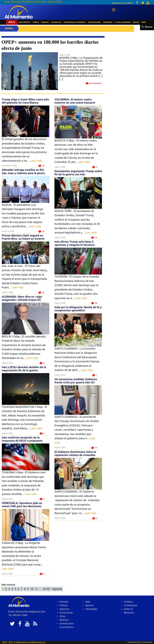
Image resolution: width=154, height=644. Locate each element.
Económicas (56, 22)
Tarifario (128, 602)
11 (36, 589)
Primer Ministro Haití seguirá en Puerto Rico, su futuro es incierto (23, 237)
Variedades (108, 22)
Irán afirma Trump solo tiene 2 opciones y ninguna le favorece (75, 243)
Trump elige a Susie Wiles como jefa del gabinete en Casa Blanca (25, 101)
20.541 (47, 589)
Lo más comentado (122, 22)
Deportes (45, 22)
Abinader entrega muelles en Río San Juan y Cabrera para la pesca (23, 171)
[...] (61, 79)
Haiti (144, 22)
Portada (64, 602)
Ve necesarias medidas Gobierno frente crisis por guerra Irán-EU (76, 381)
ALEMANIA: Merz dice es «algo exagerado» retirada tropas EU (22, 298)
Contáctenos (131, 605)
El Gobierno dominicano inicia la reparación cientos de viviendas (75, 453)
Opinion (136, 22)
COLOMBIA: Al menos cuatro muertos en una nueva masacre (75, 101)
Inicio (12, 22)
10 (32, 589)
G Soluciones (146, 642)
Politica (36, 22)
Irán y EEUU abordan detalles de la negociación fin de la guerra (24, 369)
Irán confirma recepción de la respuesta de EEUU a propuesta (22, 439)
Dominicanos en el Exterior (75, 22)
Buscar (149, 27)
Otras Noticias (24, 22)
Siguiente (57, 589)
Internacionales (94, 22)
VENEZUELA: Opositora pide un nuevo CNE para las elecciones (22, 505)
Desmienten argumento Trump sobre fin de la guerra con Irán (78, 173)
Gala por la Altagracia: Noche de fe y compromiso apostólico (78, 309)
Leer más (37, 161)
